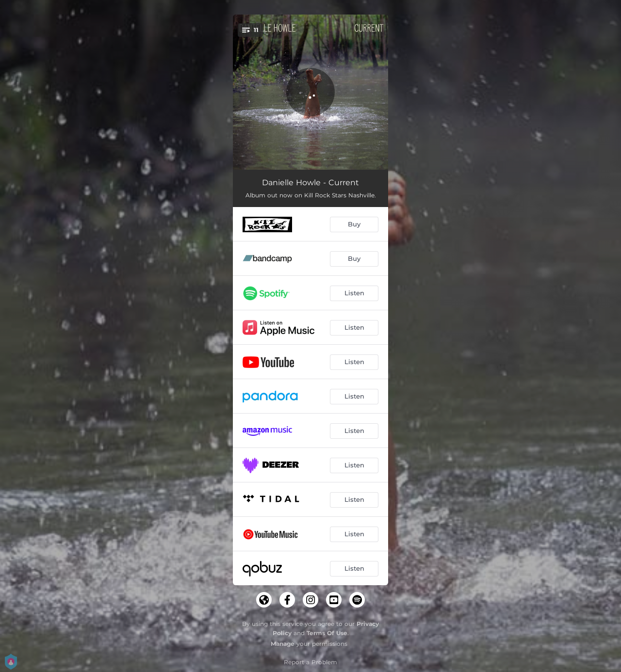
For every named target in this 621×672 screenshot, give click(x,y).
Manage (283, 644)
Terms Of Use (327, 633)
